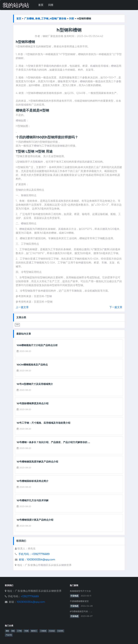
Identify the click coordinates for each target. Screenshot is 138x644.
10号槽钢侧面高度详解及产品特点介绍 (37, 462)
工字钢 (19, 631)
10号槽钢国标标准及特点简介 (33, 481)
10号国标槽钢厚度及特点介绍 (33, 403)
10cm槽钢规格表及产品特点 (32, 365)
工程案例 (43, 631)
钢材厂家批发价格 (53, 36)
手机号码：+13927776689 (34, 554)
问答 (51, 5)
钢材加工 (34, 631)
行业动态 (75, 596)
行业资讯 (60, 631)
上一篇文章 (22, 307)
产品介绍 (9, 635)
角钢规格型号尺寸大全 (80, 591)
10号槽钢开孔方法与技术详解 (33, 500)
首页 (41, 5)
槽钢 (7, 631)
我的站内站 (16, 5)
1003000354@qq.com (31, 602)
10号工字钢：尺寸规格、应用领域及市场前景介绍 (43, 423)
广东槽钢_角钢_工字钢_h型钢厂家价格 (45, 19)
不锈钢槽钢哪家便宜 (79, 601)
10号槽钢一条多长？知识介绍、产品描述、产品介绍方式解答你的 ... (53, 442)
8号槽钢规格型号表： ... (81, 611)
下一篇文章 (116, 307)
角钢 (13, 631)
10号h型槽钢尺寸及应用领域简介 (35, 384)
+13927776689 (30, 596)
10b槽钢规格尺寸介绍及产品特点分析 (37, 345)
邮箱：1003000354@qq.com (37, 560)
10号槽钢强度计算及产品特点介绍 (35, 520)
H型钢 (26, 631)
